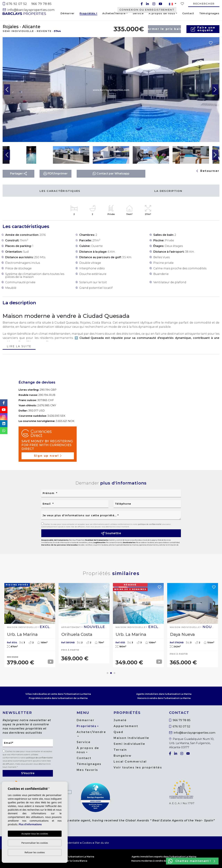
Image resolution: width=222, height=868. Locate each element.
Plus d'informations (30, 824)
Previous (7, 90)
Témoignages (209, 13)
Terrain (120, 750)
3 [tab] (114, 673)
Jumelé (120, 720)
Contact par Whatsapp (111, 174)
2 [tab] (111, 673)
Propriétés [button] (87, 14)
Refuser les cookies (35, 852)
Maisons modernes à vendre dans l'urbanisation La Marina (164, 861)
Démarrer (67, 13)
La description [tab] (168, 191)
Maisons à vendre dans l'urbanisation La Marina (164, 698)
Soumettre (111, 533)
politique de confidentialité (150, 524)
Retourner (208, 171)
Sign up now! (48, 456)
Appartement (126, 726)
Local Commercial (130, 762)
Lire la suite (19, 347)
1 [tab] (108, 673)
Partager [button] (18, 173)
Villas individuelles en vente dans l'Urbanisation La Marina (58, 694)
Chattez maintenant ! (192, 861)
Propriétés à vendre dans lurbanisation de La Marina (58, 698)
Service (138, 13)
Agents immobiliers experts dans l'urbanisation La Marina (164, 857)
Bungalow (123, 756)
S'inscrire (28, 773)
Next (215, 90)
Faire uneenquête (203, 29)
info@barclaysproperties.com (29, 10)
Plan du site (102, 843)
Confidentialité (71, 843)
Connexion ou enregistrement (147, 10)
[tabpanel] (30, 625)
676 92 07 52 (15, 4)
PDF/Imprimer (55, 174)
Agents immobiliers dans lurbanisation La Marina (164, 694)
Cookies (87, 843)
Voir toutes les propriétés (138, 767)
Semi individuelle (129, 744)
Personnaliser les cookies (35, 843)
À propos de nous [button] (162, 13)
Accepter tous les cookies (35, 834)
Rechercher (204, 4)
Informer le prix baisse (164, 29)
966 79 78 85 (41, 4)
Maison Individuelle (131, 738)
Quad (118, 732)
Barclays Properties (24, 14)
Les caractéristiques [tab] (60, 191)
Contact (188, 13)
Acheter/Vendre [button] (114, 13)
